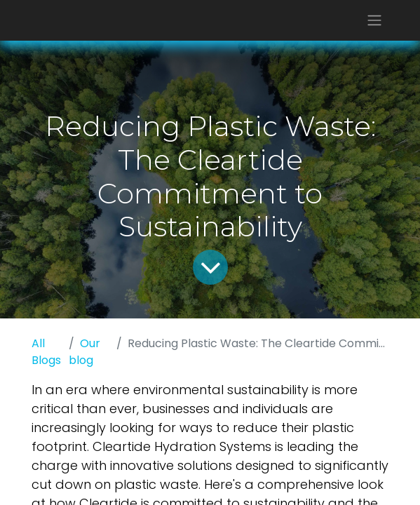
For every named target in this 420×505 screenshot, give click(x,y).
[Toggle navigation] (374, 20)
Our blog (84, 352)
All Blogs (46, 352)
